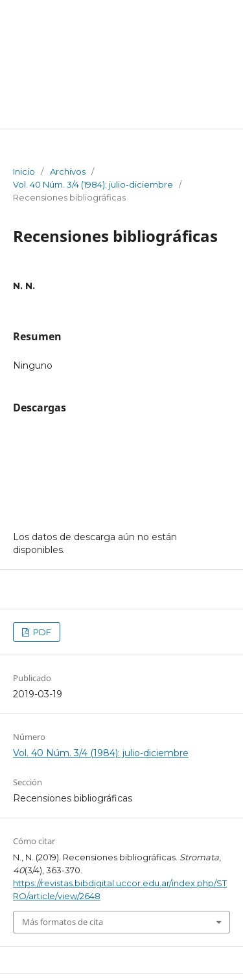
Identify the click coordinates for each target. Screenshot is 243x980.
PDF (41, 632)
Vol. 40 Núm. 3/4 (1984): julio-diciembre (93, 184)
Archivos (68, 171)
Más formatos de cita (63, 922)
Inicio (24, 171)
